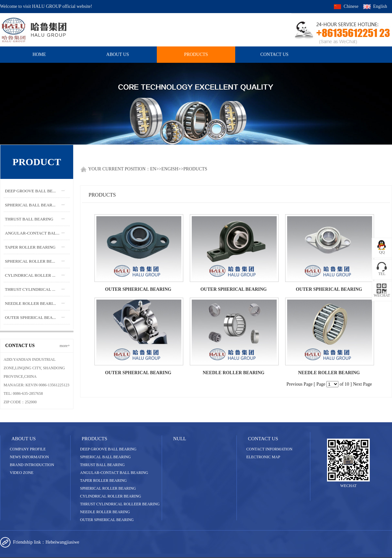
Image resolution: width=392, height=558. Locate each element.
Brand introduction (32, 465)
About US (117, 54)
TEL (382, 274)
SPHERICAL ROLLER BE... (30, 261)
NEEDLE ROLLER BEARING (233, 373)
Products (196, 54)
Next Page (362, 384)
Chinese (351, 6)
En (153, 169)
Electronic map (263, 457)
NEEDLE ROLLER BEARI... (30, 303)
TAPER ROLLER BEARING (30, 247)
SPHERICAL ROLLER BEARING (108, 488)
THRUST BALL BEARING (29, 219)
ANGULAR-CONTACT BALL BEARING (114, 473)
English (380, 6)
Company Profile (28, 449)
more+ (65, 346)
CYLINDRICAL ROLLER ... (30, 275)
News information (29, 457)
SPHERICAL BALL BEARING (105, 457)
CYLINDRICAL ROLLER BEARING (111, 496)
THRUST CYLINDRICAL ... (30, 289)
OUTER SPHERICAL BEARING (138, 289)
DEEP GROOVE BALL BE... (30, 191)
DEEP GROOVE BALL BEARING (108, 449)
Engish (170, 169)
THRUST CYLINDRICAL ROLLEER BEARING (120, 504)
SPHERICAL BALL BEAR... (30, 205)
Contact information (269, 449)
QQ (382, 252)
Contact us (274, 54)
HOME (39, 54)
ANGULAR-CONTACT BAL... (32, 233)
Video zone (22, 473)
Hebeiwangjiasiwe (62, 542)
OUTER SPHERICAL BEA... (30, 317)
